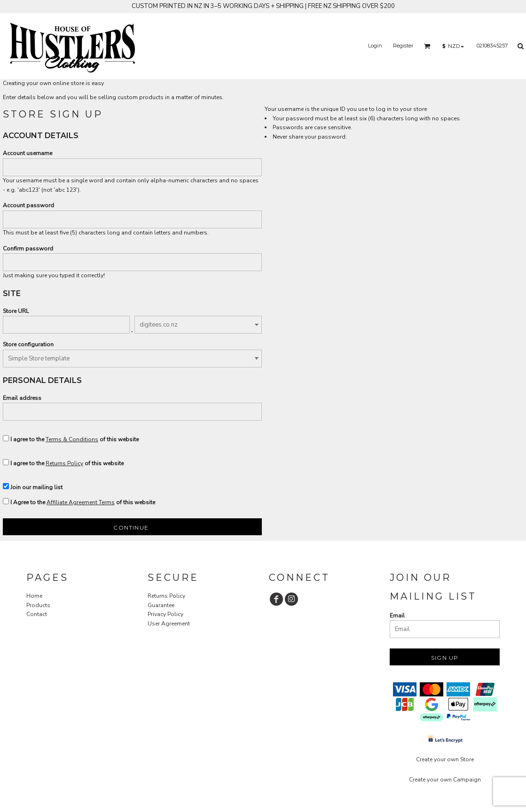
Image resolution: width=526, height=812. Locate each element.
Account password (28, 205)
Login (375, 46)
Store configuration (28, 344)
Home (34, 596)
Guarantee (161, 605)
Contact (37, 614)
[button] (427, 46)
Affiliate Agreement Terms (81, 502)
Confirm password (28, 249)
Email (397, 616)
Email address (22, 398)
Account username (27, 153)
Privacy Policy (165, 614)
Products (38, 605)
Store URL (16, 311)
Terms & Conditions (72, 439)
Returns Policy (64, 463)
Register (403, 46)
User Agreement (169, 624)
